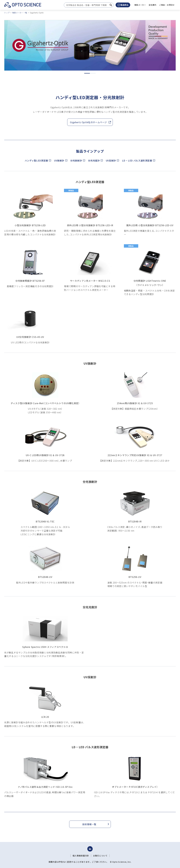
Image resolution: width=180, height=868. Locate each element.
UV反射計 (111, 160)
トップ (7, 13)
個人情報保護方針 (81, 856)
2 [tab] (93, 73)
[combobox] (88, 5)
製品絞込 (123, 5)
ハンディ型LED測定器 (36, 160)
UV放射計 (59, 160)
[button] (153, 5)
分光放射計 (76, 160)
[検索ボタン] (111, 5)
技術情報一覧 (89, 824)
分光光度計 (94, 160)
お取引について (100, 856)
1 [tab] (87, 73)
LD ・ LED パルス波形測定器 (137, 160)
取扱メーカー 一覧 (20, 13)
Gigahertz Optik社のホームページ (89, 122)
